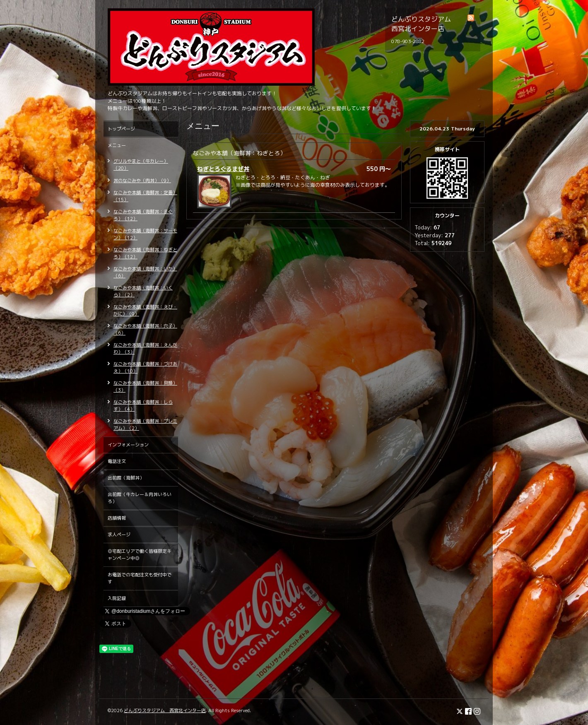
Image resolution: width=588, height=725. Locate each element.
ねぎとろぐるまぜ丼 (223, 169)
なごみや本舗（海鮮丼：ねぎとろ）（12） (145, 253)
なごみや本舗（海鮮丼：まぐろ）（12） (143, 215)
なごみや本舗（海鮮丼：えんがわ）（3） (145, 348)
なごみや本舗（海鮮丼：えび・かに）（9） (145, 310)
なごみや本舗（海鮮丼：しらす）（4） (143, 406)
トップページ (121, 129)
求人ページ (119, 535)
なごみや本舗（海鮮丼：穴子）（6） (145, 329)
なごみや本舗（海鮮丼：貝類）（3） (145, 387)
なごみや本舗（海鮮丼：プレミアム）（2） (145, 425)
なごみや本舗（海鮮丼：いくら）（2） (143, 291)
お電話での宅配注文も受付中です (140, 578)
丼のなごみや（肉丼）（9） (142, 181)
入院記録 (117, 598)
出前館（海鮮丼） (126, 478)
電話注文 (117, 461)
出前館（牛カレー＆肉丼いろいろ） (140, 498)
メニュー (117, 145)
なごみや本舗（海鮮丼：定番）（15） (145, 196)
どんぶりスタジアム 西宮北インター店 (165, 711)
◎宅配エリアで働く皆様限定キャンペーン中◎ (140, 555)
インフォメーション (128, 445)
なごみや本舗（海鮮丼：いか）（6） (145, 272)
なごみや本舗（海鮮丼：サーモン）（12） (145, 234)
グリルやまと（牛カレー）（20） (141, 165)
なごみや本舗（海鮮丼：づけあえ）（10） (145, 367)
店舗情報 (117, 518)
